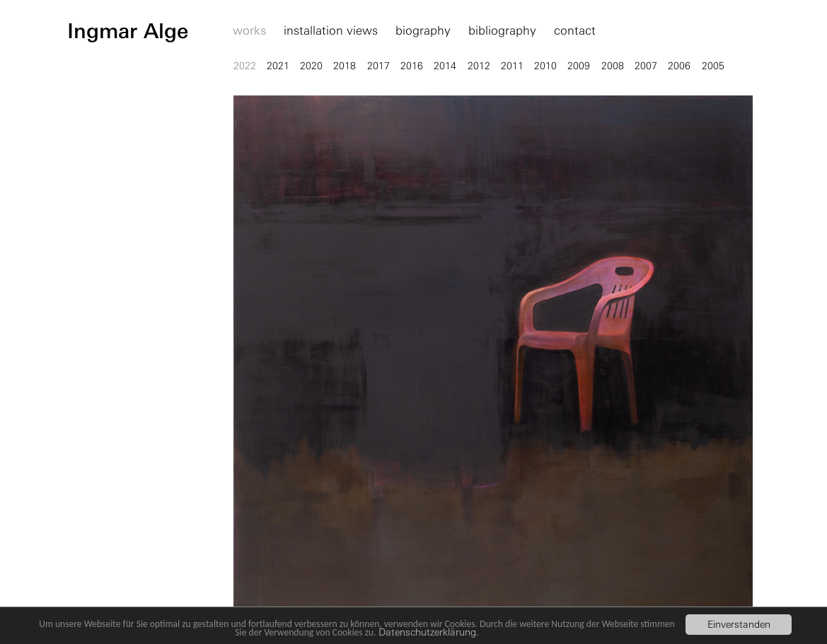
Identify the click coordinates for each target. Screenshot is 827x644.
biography (423, 31)
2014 (445, 66)
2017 (378, 66)
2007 (646, 66)
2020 (311, 66)
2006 (679, 66)
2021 (278, 66)
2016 (412, 66)
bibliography (502, 31)
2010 (545, 66)
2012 (479, 66)
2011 (512, 66)
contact (575, 31)
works (249, 31)
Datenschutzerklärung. (429, 632)
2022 (245, 66)
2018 (345, 66)
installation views (331, 31)
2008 (613, 66)
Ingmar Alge (128, 31)
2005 (713, 66)
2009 (579, 66)
